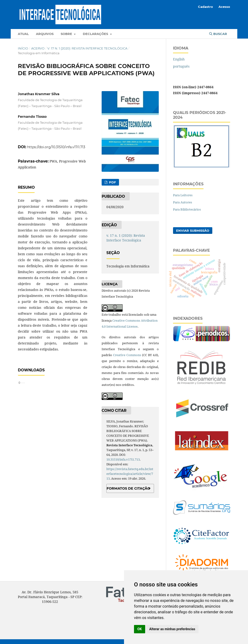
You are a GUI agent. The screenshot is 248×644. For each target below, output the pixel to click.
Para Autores (183, 202)
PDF (112, 182)
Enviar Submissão (193, 231)
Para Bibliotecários (187, 209)
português (181, 66)
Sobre (67, 34)
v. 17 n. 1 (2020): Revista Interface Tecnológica (87, 48)
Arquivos (45, 34)
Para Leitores (183, 195)
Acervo (38, 48)
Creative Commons (127, 355)
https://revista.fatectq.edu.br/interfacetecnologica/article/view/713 (130, 474)
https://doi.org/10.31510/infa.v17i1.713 (56, 147)
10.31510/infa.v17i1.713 (123, 459)
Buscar (218, 34)
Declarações (96, 34)
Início (23, 48)
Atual (23, 34)
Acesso (224, 7)
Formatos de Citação (128, 488)
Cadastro (206, 7)
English (179, 59)
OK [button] (140, 629)
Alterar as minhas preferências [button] (172, 629)
